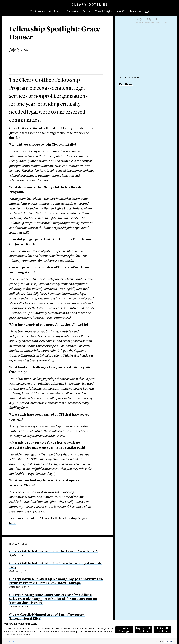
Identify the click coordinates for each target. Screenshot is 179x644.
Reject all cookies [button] (162, 630)
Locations (136, 11)
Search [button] (147, 11)
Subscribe (139, 22)
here (12, 523)
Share (166, 22)
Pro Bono (126, 84)
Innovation (73, 11)
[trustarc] (169, 641)
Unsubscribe (149, 22)
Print (158, 22)
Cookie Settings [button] (124, 630)
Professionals (38, 11)
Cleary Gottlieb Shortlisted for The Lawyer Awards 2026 (53, 552)
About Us (121, 11)
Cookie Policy (11, 641)
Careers (87, 11)
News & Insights (104, 11)
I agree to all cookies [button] (143, 630)
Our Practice (56, 11)
